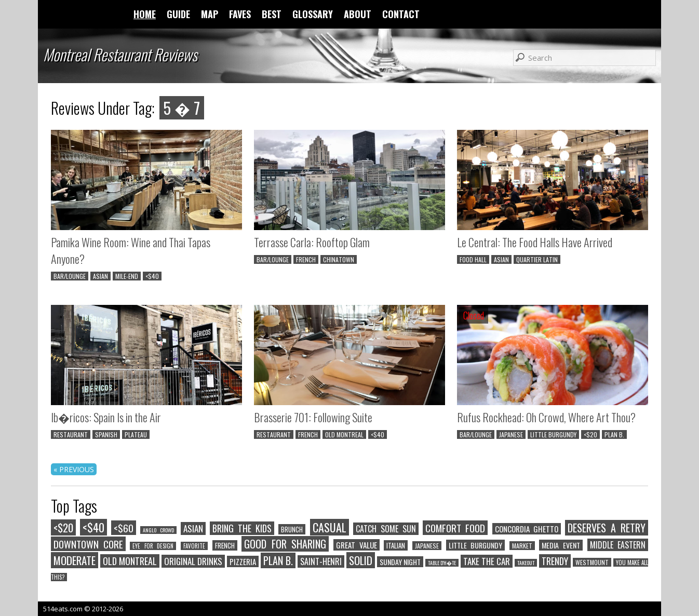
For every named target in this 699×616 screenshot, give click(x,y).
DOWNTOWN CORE (88, 544)
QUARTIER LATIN (537, 259)
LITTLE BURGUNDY (553, 434)
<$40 (152, 276)
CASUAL (330, 527)
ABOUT (358, 14)
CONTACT (401, 14)
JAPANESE (511, 434)
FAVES (240, 14)
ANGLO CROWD (158, 530)
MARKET (522, 546)
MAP (210, 14)
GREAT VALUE (357, 545)
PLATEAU (136, 434)
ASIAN (100, 276)
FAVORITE (194, 546)
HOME (145, 14)
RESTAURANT (71, 434)
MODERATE (75, 560)
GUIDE (178, 14)
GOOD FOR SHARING (285, 544)
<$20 (590, 434)
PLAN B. (614, 434)
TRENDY (555, 561)
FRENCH (306, 259)
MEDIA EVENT (561, 545)
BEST (272, 14)
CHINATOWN (339, 259)
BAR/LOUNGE (70, 276)
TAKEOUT (526, 563)
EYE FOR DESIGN (153, 546)
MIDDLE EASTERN (618, 545)
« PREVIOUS (74, 469)
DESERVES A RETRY (607, 528)
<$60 (124, 528)
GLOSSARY (313, 14)
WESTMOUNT (592, 562)
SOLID (361, 560)
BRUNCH (292, 529)
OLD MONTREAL (344, 434)
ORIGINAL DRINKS (193, 561)
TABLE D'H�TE (442, 563)
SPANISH (106, 434)
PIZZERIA (243, 561)
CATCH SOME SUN (386, 529)
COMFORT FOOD (455, 528)
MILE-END (127, 276)
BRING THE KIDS (242, 528)
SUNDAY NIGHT (400, 562)
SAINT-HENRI (321, 561)
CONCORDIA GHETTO (527, 529)
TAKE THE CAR (487, 561)
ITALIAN (396, 545)
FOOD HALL (473, 259)
